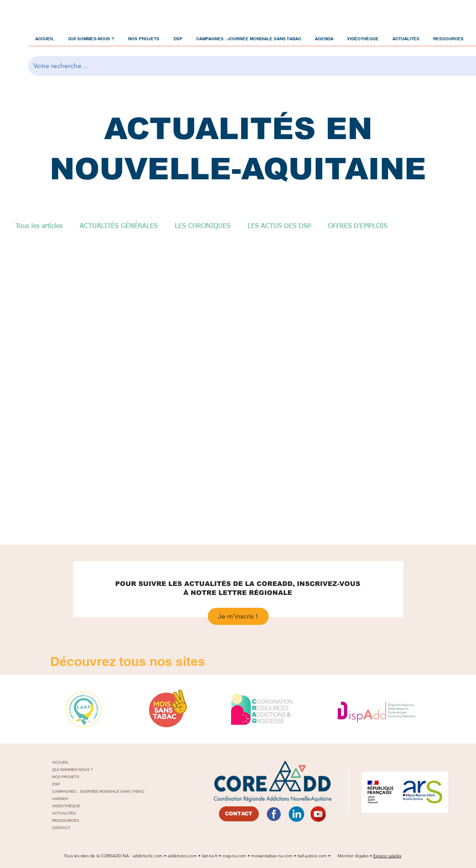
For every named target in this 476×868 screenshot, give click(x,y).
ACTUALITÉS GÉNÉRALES (119, 226)
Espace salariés (387, 856)
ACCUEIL (61, 762)
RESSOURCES (66, 820)
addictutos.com (183, 856)
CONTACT (61, 828)
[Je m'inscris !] (238, 616)
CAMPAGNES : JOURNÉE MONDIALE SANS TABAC (91, 791)
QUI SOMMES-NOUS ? (73, 770)
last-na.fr (210, 856)
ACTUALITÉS (64, 813)
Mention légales (354, 856)
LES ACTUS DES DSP (279, 226)
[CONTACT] (239, 814)
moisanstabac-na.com (272, 856)
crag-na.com (234, 856)
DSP (56, 784)
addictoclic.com (148, 856)
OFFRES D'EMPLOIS (358, 226)
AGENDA (60, 799)
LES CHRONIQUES (203, 226)
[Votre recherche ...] (254, 66)
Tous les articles (39, 226)
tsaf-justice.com (312, 856)
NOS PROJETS (66, 777)
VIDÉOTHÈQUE (66, 806)
